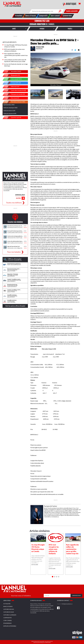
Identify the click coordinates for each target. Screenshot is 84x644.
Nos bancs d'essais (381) (15, 102)
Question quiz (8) (13, 118)
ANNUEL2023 (20, 195)
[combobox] (14, 29)
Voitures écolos (9, 612)
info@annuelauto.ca (67, 604)
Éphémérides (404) (9, 105)
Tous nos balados (14, 252)
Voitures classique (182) (10, 108)
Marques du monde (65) (15, 94)
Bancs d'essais (8, 606)
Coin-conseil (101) (13, 79)
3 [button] (57, 577)
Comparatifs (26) (13, 83)
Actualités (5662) (13, 72)
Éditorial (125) (12, 87)
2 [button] (55, 577)
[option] (56, 69)
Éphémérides (7, 623)
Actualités (7, 604)
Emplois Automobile (10, 626)
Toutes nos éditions (14, 203)
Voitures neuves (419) (10, 113)
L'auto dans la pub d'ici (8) (15, 91)
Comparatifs (7, 618)
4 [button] (59, 577)
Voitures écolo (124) (9, 111)
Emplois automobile (72, 11)
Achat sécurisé (37, 643)
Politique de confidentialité (45, 643)
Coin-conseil (8, 620)
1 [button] (53, 577)
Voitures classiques (10, 615)
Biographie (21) (13, 75)
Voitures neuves (9, 609)
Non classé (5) (12, 98)
